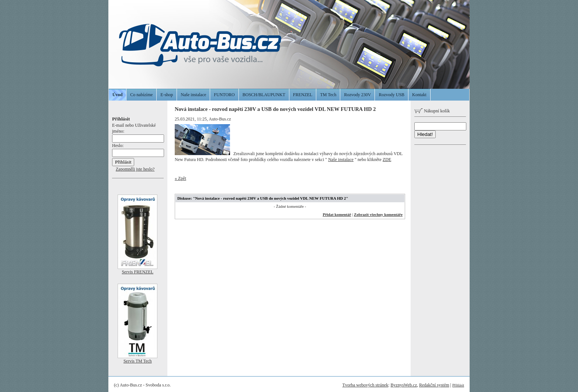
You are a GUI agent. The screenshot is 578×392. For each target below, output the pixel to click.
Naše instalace (193, 95)
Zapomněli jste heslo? (135, 169)
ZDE (387, 160)
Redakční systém (434, 385)
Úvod (117, 95)
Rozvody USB (391, 95)
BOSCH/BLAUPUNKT (264, 95)
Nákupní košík (432, 111)
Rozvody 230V (357, 95)
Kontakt (419, 95)
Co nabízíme (141, 95)
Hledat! (425, 134)
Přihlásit (458, 385)
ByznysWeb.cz (404, 385)
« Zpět (180, 178)
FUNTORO (224, 95)
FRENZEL (303, 95)
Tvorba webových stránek (365, 385)
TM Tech (328, 95)
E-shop (167, 95)
